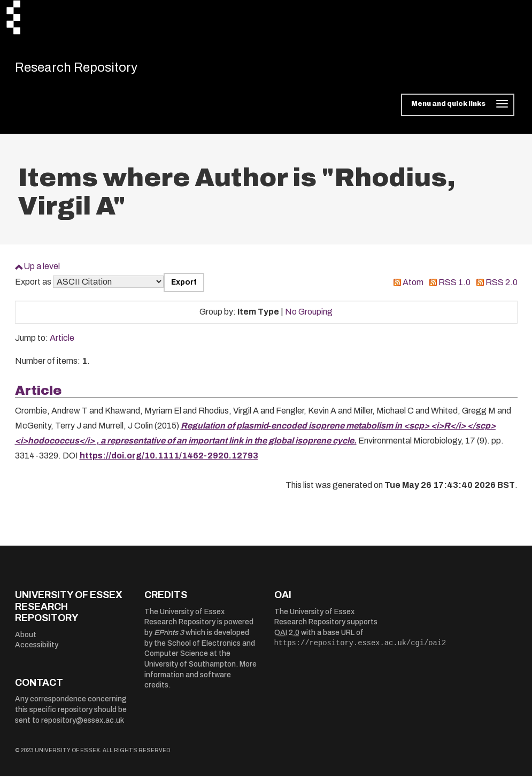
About (26, 638)
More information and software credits (201, 679)
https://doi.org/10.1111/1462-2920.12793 (169, 460)
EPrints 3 (169, 637)
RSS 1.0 (454, 286)
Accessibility (37, 649)
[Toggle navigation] (457, 109)
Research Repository (90, 70)
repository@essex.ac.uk (83, 724)
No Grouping (309, 316)
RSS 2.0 (502, 286)
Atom (413, 286)
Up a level (42, 270)
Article (62, 342)
